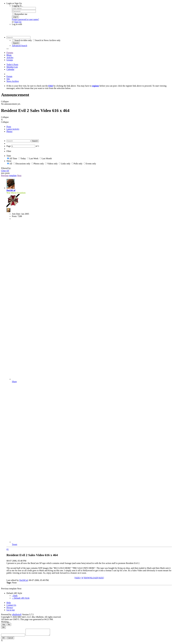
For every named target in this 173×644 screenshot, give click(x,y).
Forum (9, 76)
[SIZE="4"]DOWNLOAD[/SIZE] (89, 578)
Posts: (14, 216)
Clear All (5, 171)
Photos (9, 131)
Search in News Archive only (47, 40)
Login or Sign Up (14, 3)
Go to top (11, 610)
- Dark (15, 596)
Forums (10, 53)
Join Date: (16, 214)
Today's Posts (12, 64)
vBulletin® (17, 614)
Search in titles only (22, 40)
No (9, 624)
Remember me (20, 14)
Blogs (9, 55)
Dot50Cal (11, 190)
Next (19, 175)
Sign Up (18, 22)
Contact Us (11, 605)
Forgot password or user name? (25, 19)
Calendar (10, 69)
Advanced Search (19, 46)
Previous (5, 175)
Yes (4, 624)
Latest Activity (13, 129)
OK (3, 627)
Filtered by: (6, 168)
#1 (8, 549)
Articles (10, 57)
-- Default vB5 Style (21, 598)
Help (9, 603)
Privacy (10, 607)
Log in (15, 17)
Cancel (10, 639)
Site (8, 79)
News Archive (13, 81)
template (13, 175)
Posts (9, 127)
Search (16, 43)
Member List (12, 67)
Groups (10, 60)
